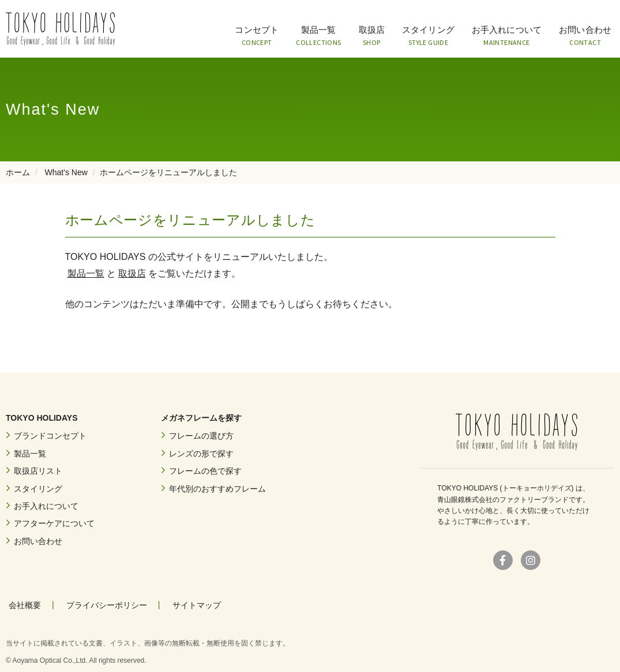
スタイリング (428, 36)
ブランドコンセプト (50, 436)
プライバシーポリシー (107, 605)
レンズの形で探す (201, 454)
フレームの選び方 (201, 436)
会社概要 (25, 605)
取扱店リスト (38, 471)
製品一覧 (318, 36)
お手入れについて (507, 36)
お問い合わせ (585, 36)
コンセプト (257, 36)
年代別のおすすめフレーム (217, 489)
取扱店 (372, 36)
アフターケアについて (54, 523)
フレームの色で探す (205, 471)
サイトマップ (197, 605)
